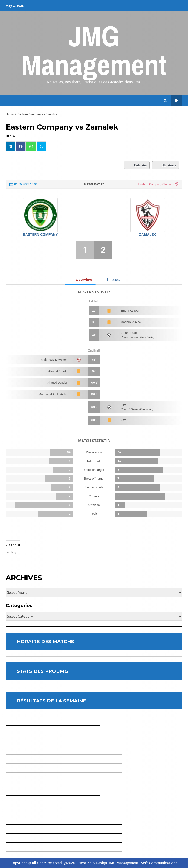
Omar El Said (129, 333)
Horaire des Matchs (177, 101)
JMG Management (94, 50)
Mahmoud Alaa (131, 322)
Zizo (124, 405)
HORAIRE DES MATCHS (45, 642)
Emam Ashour (130, 311)
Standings (165, 165)
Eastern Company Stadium (156, 184)
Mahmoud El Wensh (54, 360)
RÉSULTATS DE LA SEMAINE (51, 701)
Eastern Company (40, 235)
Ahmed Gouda (58, 371)
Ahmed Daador (57, 383)
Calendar (137, 165)
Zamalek (147, 235)
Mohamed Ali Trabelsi (53, 394)
